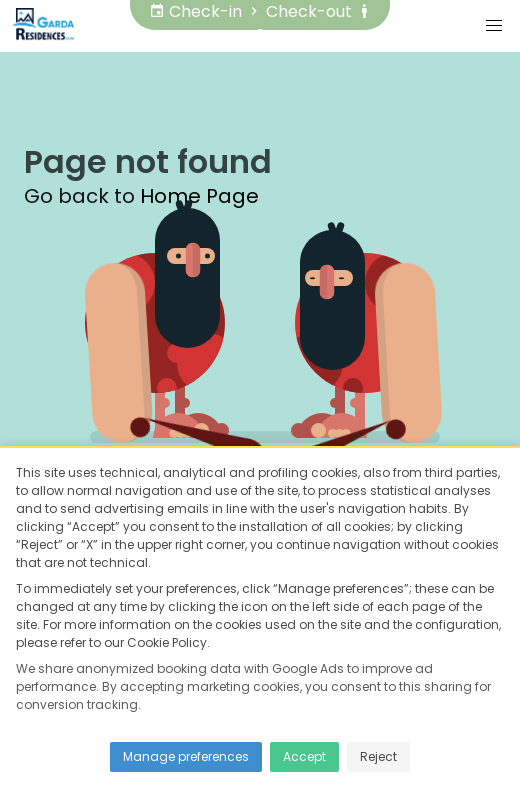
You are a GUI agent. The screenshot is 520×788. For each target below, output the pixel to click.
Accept (304, 756)
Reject (378, 756)
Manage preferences (186, 756)
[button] (494, 26)
